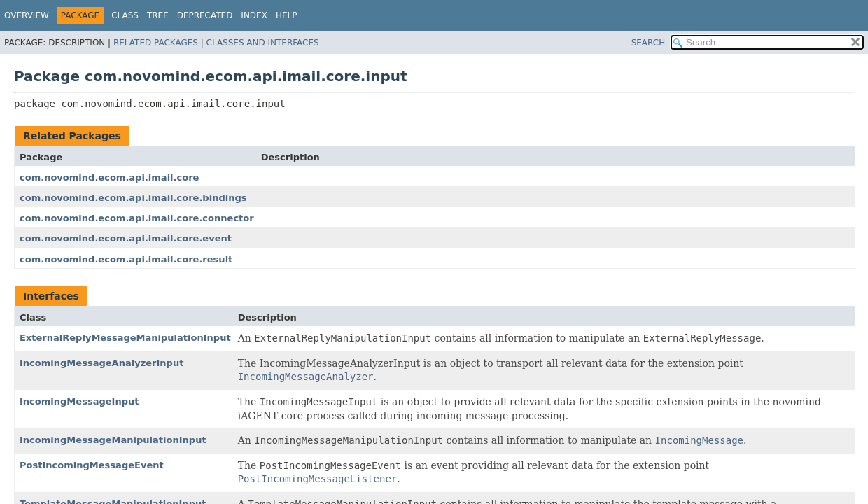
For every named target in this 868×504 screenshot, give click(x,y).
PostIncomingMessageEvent (92, 465)
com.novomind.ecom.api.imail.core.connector (137, 218)
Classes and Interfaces (263, 43)
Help (287, 15)
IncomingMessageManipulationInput (113, 440)
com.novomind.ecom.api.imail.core (109, 177)
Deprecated (205, 15)
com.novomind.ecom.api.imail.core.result (126, 259)
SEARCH (649, 43)
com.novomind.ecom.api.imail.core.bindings (133, 198)
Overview (27, 15)
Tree (158, 15)
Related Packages (156, 43)
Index (254, 15)
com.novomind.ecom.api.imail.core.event (126, 238)
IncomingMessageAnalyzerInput (101, 363)
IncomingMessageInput (79, 401)
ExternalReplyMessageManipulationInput (125, 338)
